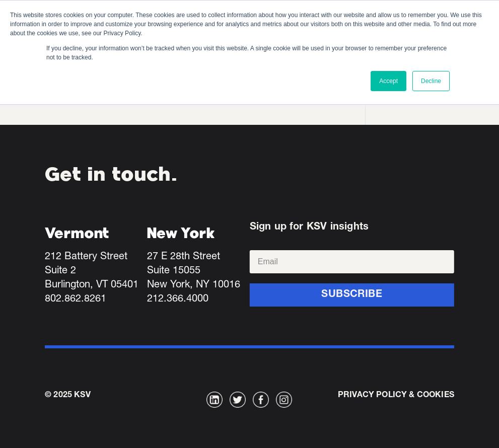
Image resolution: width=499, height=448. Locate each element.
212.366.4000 (178, 300)
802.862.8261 (76, 300)
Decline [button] (431, 81)
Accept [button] (388, 81)
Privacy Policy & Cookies (396, 396)
